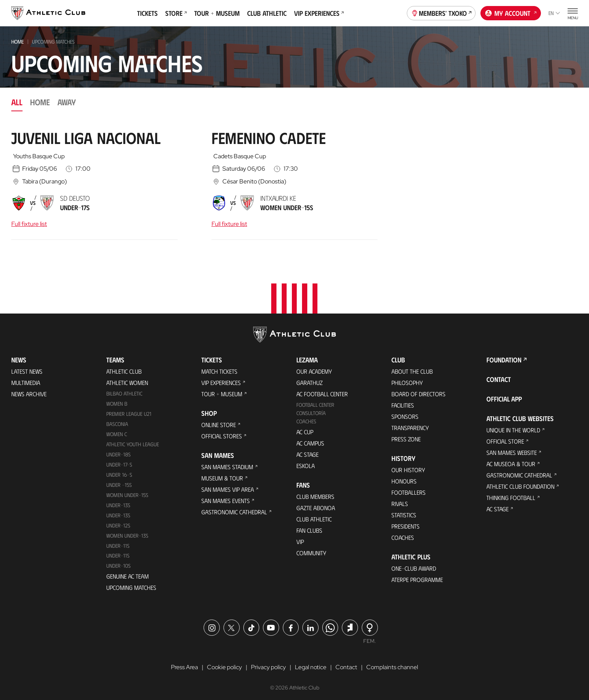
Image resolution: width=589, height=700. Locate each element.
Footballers (409, 488)
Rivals (400, 499)
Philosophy (407, 378)
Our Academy (314, 367)
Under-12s (118, 520)
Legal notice (311, 663)
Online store (219, 420)
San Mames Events (226, 496)
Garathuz (310, 378)
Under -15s (119, 480)
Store (176, 13)
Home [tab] (40, 102)
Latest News (27, 367)
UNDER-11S (118, 541)
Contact (499, 375)
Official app (504, 394)
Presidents (406, 522)
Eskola (306, 461)
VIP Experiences (319, 13)
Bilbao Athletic (124, 389)
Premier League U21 (129, 409)
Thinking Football (511, 493)
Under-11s (118, 551)
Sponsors (405, 412)
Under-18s (119, 450)
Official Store (505, 437)
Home (17, 42)
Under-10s (119, 561)
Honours (404, 477)
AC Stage (307, 450)
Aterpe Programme (417, 575)
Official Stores (222, 431)
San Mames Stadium (227, 462)
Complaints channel (392, 663)
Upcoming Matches (131, 583)
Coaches (306, 417)
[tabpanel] (294, 184)
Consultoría (311, 408)
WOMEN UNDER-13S (127, 531)
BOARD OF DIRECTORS (418, 389)
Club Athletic (267, 13)
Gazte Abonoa (316, 503)
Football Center (315, 400)
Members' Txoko (441, 12)
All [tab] (17, 102)
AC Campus (310, 439)
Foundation (504, 355)
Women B (117, 399)
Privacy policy (268, 663)
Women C (117, 430)
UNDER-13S (118, 510)
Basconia (117, 419)
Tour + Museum (217, 13)
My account (511, 12)
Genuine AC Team (128, 572)
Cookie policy (224, 663)
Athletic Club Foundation (520, 482)
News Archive (29, 389)
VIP (300, 537)
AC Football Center (322, 389)
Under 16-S (119, 470)
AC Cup (305, 427)
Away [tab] (67, 102)
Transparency (410, 423)
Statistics (404, 510)
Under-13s (118, 500)
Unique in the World (513, 425)
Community (311, 548)
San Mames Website (512, 448)
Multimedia (26, 378)
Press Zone (406, 434)
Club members (315, 492)
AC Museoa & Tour (511, 459)
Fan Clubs (309, 526)
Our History (408, 465)
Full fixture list (29, 224)
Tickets (147, 13)
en (554, 13)
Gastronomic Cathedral (234, 507)
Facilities (403, 401)
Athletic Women (127, 378)
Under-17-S (119, 460)
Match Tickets (219, 367)
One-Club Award (414, 564)
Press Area (184, 663)
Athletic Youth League (133, 440)
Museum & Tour (222, 473)
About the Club (412, 367)
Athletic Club (124, 367)
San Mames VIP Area (228, 485)
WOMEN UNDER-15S (127, 490)
